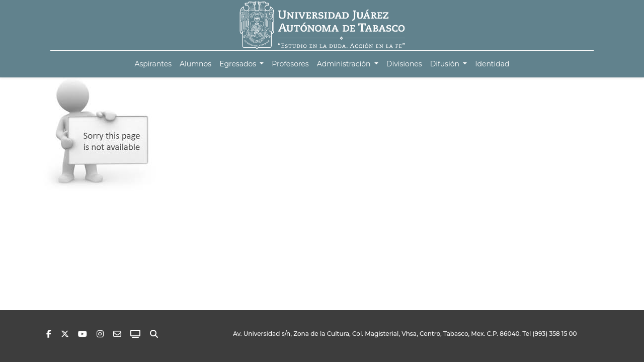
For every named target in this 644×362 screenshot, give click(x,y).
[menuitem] (153, 64)
